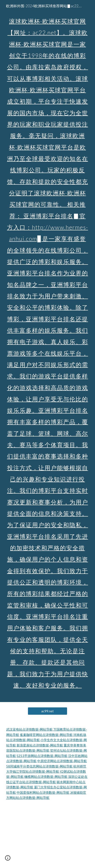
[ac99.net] (47, 711)
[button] (8, 859)
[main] (47, 351)
